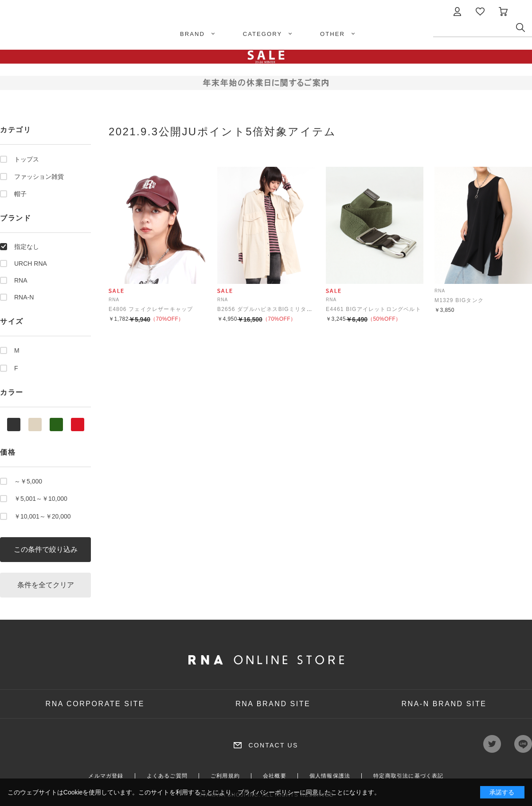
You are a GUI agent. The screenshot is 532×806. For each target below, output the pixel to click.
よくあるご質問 (167, 776)
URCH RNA (31, 263)
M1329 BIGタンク (459, 300)
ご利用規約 (225, 776)
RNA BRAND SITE (273, 704)
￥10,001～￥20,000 (43, 516)
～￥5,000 (28, 481)
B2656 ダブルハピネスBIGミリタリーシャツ (277, 309)
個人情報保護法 (330, 776)
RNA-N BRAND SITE (444, 704)
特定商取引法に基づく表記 (408, 776)
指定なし (27, 247)
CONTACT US (273, 745)
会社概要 (275, 776)
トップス (27, 159)
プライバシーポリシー (269, 792)
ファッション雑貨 (39, 177)
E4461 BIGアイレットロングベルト (374, 309)
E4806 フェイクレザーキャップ (151, 309)
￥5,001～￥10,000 (41, 499)
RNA (21, 280)
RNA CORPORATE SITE (95, 704)
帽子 (20, 194)
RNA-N (24, 297)
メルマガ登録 (106, 776)
